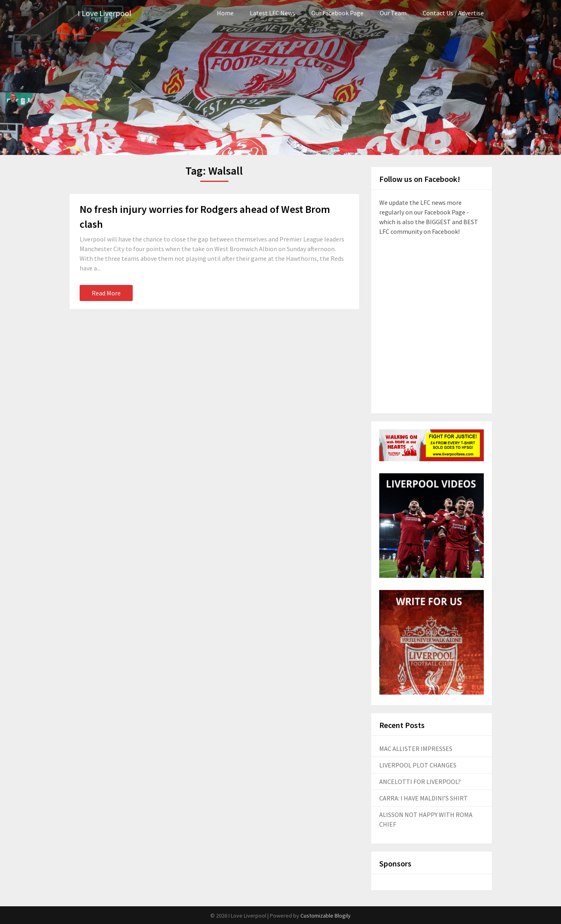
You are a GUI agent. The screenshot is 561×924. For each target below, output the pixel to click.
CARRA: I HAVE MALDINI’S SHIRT (423, 798)
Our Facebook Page (337, 13)
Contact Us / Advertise (453, 13)
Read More (106, 293)
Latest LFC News (272, 13)
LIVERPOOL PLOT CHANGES (418, 765)
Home (225, 13)
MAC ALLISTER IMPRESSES (416, 749)
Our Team (393, 13)
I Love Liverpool (105, 13)
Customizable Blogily (326, 916)
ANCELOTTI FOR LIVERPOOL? (420, 782)
